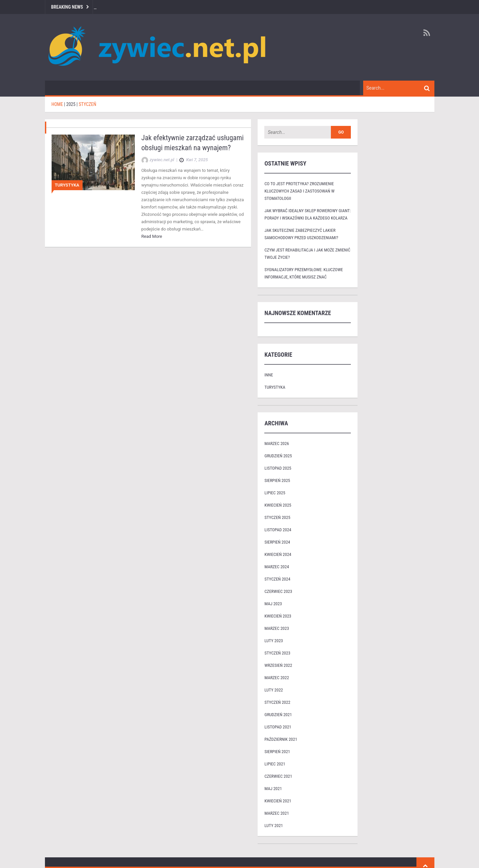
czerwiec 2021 (278, 776)
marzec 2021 (277, 813)
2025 (71, 104)
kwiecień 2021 (278, 801)
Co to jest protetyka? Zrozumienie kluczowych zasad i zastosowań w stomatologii (299, 191)
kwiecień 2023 (278, 616)
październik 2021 (281, 739)
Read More (152, 236)
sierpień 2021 (277, 752)
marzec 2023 (277, 628)
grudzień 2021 (278, 715)
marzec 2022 (277, 678)
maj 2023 (273, 604)
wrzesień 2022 (278, 665)
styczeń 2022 (277, 702)
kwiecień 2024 (278, 554)
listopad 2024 (278, 530)
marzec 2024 (277, 567)
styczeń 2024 (277, 579)
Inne (269, 375)
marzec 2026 (277, 443)
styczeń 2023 (277, 653)
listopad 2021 (278, 727)
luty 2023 (274, 641)
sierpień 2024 (277, 542)
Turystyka (67, 185)
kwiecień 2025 (278, 505)
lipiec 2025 (275, 493)
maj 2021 (273, 789)
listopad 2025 (278, 468)
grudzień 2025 (278, 456)
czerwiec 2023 (278, 591)
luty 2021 (274, 826)
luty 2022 (274, 690)
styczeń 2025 (277, 517)
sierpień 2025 (277, 480)
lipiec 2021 (275, 764)
